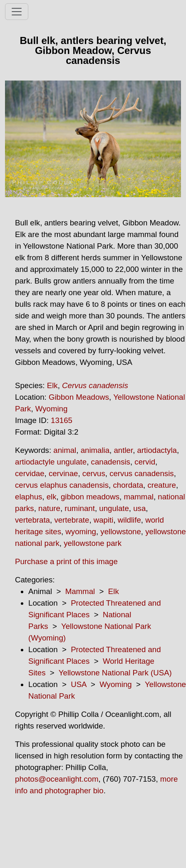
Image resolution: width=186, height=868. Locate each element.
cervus (94, 473)
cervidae (30, 473)
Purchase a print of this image (66, 561)
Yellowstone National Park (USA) (115, 673)
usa (139, 508)
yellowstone (120, 532)
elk (52, 497)
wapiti (104, 520)
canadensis (111, 462)
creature (161, 485)
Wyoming (52, 409)
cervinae (63, 473)
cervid (145, 462)
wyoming (81, 532)
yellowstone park (93, 543)
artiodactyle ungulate (51, 462)
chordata (128, 485)
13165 (62, 420)
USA (78, 684)
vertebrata (32, 520)
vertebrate (72, 520)
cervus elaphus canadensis (62, 485)
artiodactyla (157, 450)
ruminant (80, 508)
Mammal (80, 591)
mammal (139, 497)
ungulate (114, 508)
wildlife (129, 520)
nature (49, 508)
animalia (95, 450)
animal (65, 450)
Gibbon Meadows (79, 397)
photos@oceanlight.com (57, 779)
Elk (52, 385)
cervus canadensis (142, 473)
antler (123, 450)
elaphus (29, 497)
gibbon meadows (90, 497)
